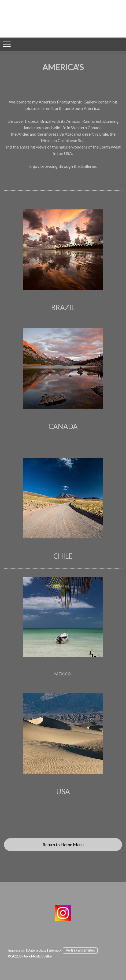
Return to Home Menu (63, 844)
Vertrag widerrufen (80, 950)
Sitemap (55, 950)
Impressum (17, 950)
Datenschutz (37, 950)
